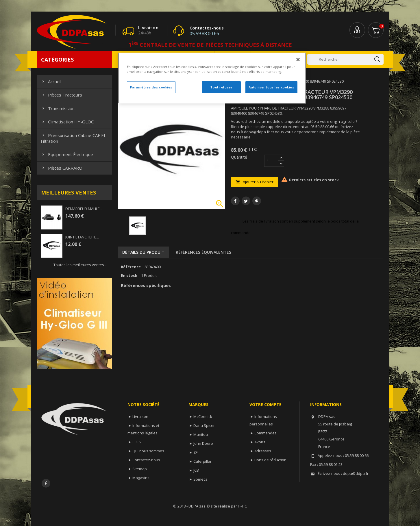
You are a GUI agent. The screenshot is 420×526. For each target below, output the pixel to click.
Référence (131, 267)
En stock (129, 275)
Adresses (263, 451)
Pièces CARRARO (62, 168)
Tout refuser (221, 87)
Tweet (246, 201)
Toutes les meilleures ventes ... (81, 265)
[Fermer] (298, 60)
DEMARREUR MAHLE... (84, 209)
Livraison (140, 416)
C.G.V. (137, 442)
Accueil (51, 82)
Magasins (141, 478)
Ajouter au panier (255, 182)
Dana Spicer (204, 425)
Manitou (201, 434)
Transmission (58, 108)
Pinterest (257, 201)
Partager (235, 201)
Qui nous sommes (148, 451)
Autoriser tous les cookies (271, 87)
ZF (195, 452)
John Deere (203, 443)
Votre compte (265, 404)
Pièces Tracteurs (61, 95)
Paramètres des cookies (151, 87)
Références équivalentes (203, 252)
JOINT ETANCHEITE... (82, 237)
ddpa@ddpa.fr (356, 473)
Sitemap (140, 469)
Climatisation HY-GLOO (68, 122)
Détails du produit (143, 252)
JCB (196, 470)
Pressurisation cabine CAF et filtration (73, 138)
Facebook (46, 483)
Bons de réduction (270, 460)
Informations (326, 404)
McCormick (203, 416)
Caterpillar (202, 461)
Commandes (265, 433)
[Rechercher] (345, 59)
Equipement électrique (67, 154)
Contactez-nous (146, 460)
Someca (200, 479)
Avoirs (260, 442)
